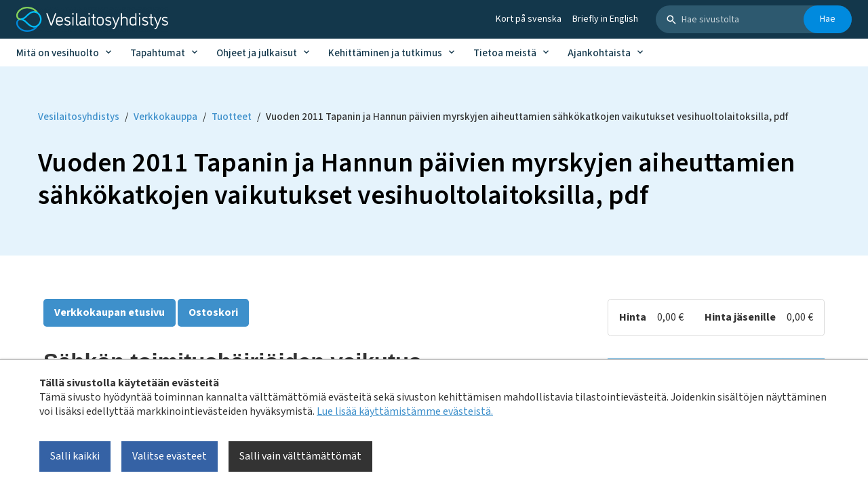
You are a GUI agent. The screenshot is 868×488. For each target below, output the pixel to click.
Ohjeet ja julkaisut (257, 53)
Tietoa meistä (505, 53)
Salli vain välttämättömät (300, 456)
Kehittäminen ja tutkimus (385, 53)
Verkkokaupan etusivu (110, 312)
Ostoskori (213, 312)
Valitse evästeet (170, 456)
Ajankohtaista (599, 53)
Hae (828, 19)
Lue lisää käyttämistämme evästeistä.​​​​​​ (405, 411)
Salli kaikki (75, 456)
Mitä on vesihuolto (58, 53)
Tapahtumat (158, 53)
